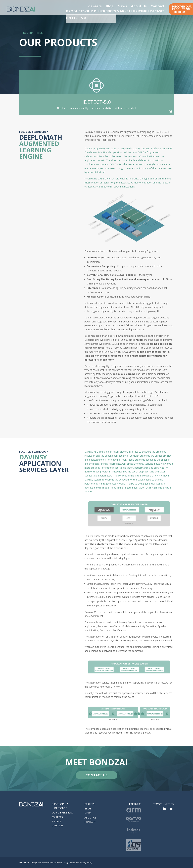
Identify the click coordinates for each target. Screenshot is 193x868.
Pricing (57, 821)
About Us (148, 5)
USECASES (158, 11)
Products (58, 804)
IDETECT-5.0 (60, 808)
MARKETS (121, 11)
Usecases (58, 825)
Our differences (62, 813)
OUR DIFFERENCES (97, 11)
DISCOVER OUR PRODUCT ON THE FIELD (182, 9)
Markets (57, 817)
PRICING (140, 11)
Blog (128, 5)
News (137, 5)
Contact (161, 5)
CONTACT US (97, 775)
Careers (117, 5)
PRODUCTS (72, 11)
